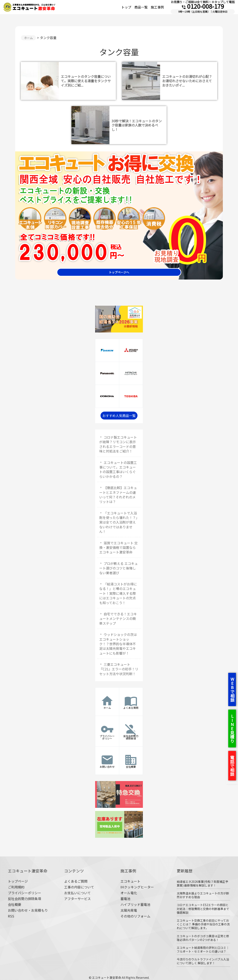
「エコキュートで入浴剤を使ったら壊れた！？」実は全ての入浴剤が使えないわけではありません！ (118, 522)
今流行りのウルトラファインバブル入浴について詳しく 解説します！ (203, 961)
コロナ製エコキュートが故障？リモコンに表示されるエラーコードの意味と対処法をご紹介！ (118, 444)
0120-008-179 (203, 6)
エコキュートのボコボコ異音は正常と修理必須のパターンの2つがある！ (203, 938)
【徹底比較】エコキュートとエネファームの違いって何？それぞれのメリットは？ (118, 495)
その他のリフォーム (135, 916)
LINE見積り (232, 729)
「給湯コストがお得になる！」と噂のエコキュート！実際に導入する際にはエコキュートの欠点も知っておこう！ (118, 593)
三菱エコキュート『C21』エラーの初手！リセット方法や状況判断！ (119, 669)
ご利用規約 (16, 887)
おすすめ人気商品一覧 (119, 416)
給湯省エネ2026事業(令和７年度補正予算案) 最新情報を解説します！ (202, 883)
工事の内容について (79, 887)
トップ (126, 7)
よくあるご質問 (76, 881)
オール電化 (129, 893)
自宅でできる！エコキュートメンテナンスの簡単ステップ (118, 619)
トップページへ (119, 272)
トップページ (18, 881)
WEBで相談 (232, 689)
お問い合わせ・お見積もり (28, 910)
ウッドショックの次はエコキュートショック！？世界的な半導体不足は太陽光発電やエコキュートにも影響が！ (118, 644)
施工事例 (157, 7)
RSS (11, 916)
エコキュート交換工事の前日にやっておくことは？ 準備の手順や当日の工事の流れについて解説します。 (203, 924)
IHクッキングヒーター (137, 887)
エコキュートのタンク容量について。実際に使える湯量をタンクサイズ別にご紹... (86, 81)
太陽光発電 (129, 910)
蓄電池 (125, 899)
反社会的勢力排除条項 (25, 899)
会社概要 (15, 904)
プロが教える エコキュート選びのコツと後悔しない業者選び (118, 568)
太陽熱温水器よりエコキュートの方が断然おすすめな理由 (203, 895)
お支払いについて (77, 893)
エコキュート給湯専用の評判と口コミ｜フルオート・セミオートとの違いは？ (203, 949)
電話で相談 (232, 766)
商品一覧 (141, 7)
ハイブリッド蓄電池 (135, 904)
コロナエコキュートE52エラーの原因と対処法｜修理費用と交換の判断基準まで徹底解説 (203, 909)
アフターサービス (77, 899)
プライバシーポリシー (25, 893)
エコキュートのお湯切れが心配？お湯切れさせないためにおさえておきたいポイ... (187, 81)
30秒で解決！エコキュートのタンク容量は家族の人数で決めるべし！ (137, 125)
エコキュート (130, 881)
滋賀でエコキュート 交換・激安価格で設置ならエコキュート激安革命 (118, 548)
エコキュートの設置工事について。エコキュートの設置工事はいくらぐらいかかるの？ (118, 469)
